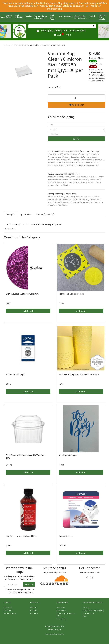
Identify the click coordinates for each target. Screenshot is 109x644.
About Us (33, 607)
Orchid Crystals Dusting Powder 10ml (22, 294)
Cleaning (28, 17)
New (61, 17)
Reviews (45, 214)
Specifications (26, 214)
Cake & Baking (9, 17)
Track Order (8, 610)
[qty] (77, 124)
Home (2, 17)
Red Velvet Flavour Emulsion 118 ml (21, 536)
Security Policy (61, 619)
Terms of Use (61, 607)
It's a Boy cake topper (68, 455)
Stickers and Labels (103, 17)
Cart (62, 35)
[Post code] (77, 134)
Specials (92, 17)
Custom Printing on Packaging (40, 17)
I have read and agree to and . (19, 591)
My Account (8, 607)
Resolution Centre (10, 613)
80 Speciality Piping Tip (16, 375)
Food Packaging (19, 17)
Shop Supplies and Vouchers (81, 17)
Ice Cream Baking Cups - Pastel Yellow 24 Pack (79, 375)
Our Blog (33, 610)
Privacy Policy (27, 592)
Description (11, 214)
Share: (54, 87)
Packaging (68, 17)
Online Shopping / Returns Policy (66, 615)
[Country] (77, 129)
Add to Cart (77, 105)
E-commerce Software (52, 634)
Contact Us (34, 613)
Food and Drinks (53, 17)
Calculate (76, 139)
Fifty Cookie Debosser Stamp (71, 294)
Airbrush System (66, 536)
